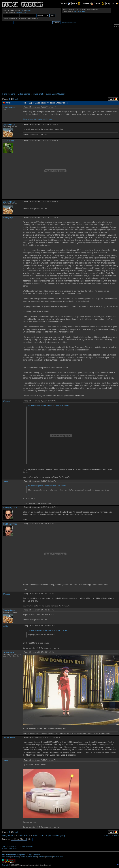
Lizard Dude (8, 141)
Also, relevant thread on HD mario (38, 119)
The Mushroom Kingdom (14, 855)
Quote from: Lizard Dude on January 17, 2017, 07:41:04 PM (47, 406)
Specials (49, 857)
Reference (24, 857)
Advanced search (69, 23)
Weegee (6, 401)
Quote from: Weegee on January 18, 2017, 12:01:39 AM (46, 486)
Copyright (5, 865)
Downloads (15, 857)
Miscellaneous (58, 857)
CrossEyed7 (8, 652)
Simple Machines (27, 846)
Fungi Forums (33, 855)
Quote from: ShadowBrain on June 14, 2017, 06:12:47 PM (47, 630)
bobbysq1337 (9, 107)
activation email (21, 12)
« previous (109, 836)
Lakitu (6, 481)
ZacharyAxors (79, 11)
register (29, 10)
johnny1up (8, 218)
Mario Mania (33, 857)
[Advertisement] (32, 60)
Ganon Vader (9, 738)
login (22, 10)
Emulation (41, 857)
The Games (6, 857)
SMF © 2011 (16, 846)
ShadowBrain (9, 125)
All (17, 99)
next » (116, 836)
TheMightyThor (10, 507)
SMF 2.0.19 (6, 846)
